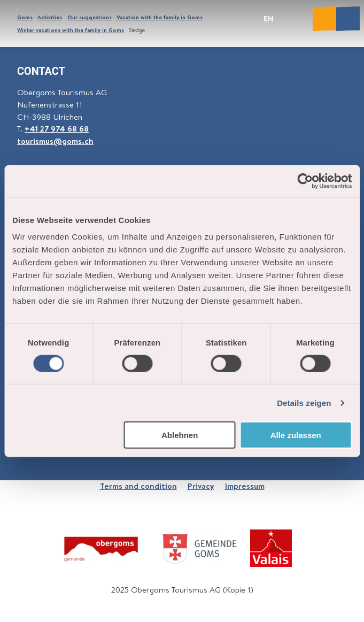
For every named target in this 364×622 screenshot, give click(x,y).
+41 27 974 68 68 (57, 129)
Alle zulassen (296, 435)
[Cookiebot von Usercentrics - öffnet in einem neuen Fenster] (305, 181)
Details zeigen (304, 402)
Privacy (201, 486)
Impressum (245, 486)
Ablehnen (180, 435)
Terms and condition (138, 486)
